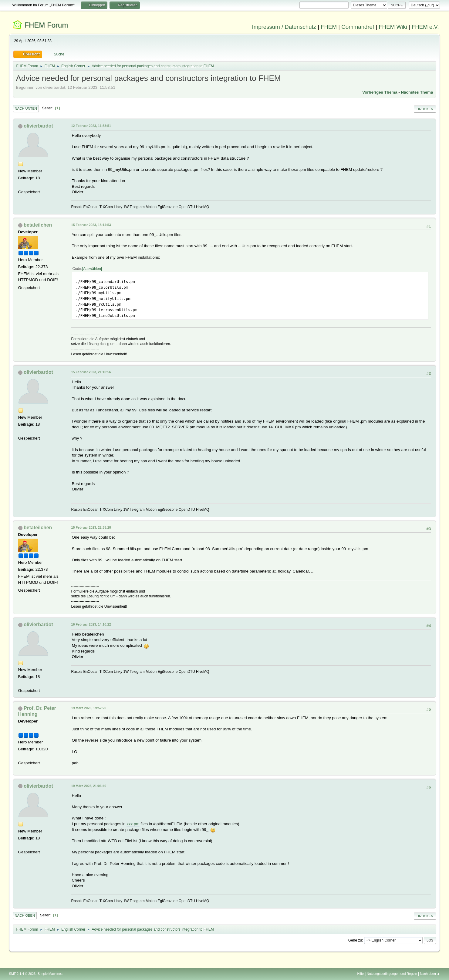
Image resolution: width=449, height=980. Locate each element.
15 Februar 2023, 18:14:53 (91, 225)
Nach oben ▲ (430, 974)
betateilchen (38, 225)
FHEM (329, 27)
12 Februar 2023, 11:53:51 (91, 126)
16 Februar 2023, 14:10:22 (91, 624)
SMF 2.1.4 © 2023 (22, 974)
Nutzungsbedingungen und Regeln (392, 974)
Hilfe (360, 974)
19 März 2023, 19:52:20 (89, 708)
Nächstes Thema (417, 92)
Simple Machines (50, 974)
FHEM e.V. (425, 27)
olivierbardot (38, 126)
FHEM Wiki (393, 27)
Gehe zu (355, 940)
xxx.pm (133, 824)
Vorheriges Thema (380, 92)
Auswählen (92, 269)
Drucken (425, 109)
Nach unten (26, 108)
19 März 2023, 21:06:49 (89, 786)
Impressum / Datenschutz (284, 27)
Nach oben (25, 915)
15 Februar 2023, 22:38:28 (91, 527)
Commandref (358, 27)
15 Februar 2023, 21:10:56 (91, 372)
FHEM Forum (46, 25)
